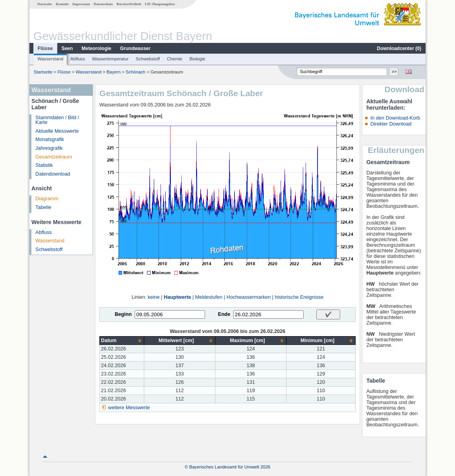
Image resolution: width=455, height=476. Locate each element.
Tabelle (43, 207)
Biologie (197, 59)
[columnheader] (122, 341)
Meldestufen (209, 297)
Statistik (44, 165)
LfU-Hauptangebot (160, 4)
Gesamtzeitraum (54, 157)
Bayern (113, 72)
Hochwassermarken (249, 297)
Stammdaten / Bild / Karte (57, 120)
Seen (67, 48)
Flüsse (45, 48)
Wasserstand (50, 59)
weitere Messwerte (129, 408)
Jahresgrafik (49, 148)
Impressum (81, 4)
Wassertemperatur (110, 59)
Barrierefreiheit (129, 4)
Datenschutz (104, 4)
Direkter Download (391, 124)
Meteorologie (96, 48)
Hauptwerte (177, 297)
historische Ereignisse (299, 297)
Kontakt (62, 4)
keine (154, 297)
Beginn (123, 314)
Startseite (45, 4)
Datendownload (53, 174)
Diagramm (47, 199)
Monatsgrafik (50, 139)
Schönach (136, 72)
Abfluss (78, 59)
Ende (224, 314)
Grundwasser (135, 48)
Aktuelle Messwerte (57, 131)
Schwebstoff (148, 59)
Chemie (175, 59)
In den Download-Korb (395, 118)
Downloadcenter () (399, 48)
